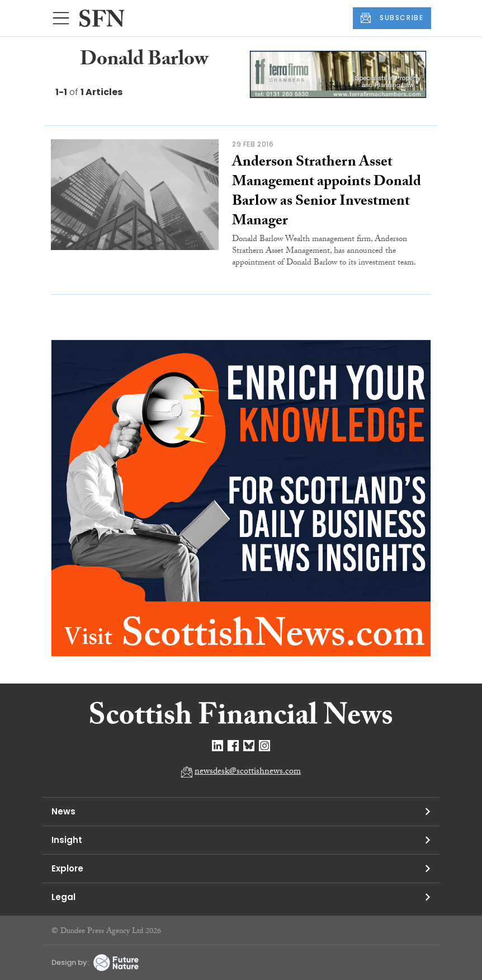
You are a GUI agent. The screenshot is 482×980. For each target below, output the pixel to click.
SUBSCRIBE (392, 18)
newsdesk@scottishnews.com (248, 772)
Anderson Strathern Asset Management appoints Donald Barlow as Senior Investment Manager (327, 193)
